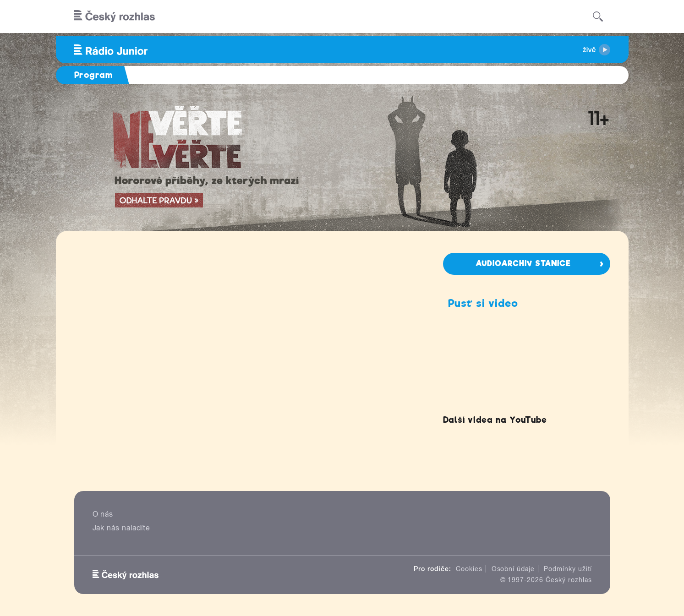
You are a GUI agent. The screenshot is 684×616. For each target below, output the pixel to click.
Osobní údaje (513, 569)
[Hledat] (598, 16)
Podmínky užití (568, 569)
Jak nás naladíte (121, 528)
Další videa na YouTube (495, 420)
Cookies (469, 569)
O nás (103, 514)
